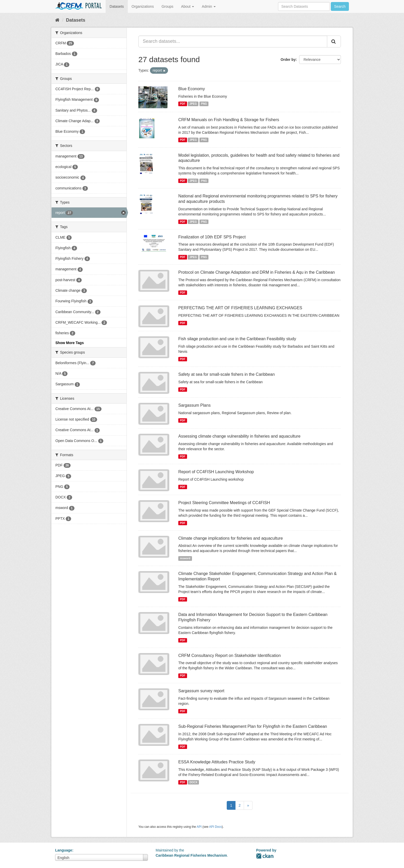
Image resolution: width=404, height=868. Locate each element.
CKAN (265, 856)
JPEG (193, 104)
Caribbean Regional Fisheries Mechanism (191, 855)
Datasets (117, 6)
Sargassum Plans (194, 405)
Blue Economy (192, 89)
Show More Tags (70, 343)
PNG (204, 104)
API (199, 827)
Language (64, 850)
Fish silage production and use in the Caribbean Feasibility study (237, 339)
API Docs (216, 827)
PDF (183, 104)
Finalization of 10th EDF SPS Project (212, 237)
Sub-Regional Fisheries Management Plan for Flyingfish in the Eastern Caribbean (253, 726)
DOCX (193, 782)
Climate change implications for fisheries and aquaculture (231, 538)
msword (185, 558)
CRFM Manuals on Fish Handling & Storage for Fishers (229, 120)
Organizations (143, 6)
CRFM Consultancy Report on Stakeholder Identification (230, 656)
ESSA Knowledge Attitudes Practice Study (217, 762)
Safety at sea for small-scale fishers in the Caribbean (226, 374)
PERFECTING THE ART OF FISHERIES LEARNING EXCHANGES (240, 308)
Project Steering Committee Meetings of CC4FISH (224, 503)
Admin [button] (209, 6)
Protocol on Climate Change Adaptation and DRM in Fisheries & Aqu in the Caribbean (256, 272)
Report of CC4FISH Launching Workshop (216, 472)
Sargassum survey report (201, 691)
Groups (167, 6)
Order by (288, 60)
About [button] (188, 6)
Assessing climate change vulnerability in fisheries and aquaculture (239, 436)
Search (340, 6)
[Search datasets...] (233, 41)
